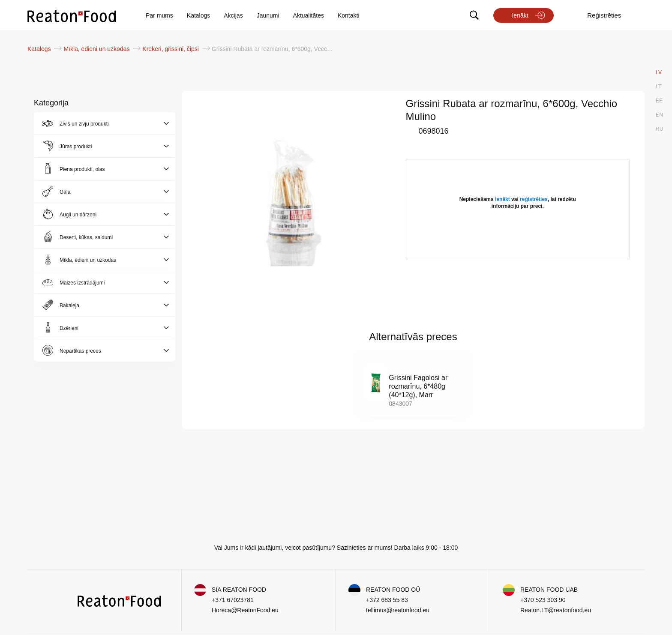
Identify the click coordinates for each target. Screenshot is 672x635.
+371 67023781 (233, 600)
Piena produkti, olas (82, 169)
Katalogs (198, 15)
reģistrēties (534, 199)
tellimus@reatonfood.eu (398, 610)
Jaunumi (268, 15)
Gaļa (65, 192)
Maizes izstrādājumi (82, 283)
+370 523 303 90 (543, 600)
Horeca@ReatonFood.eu (245, 610)
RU (660, 129)
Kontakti (349, 15)
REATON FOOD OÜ (393, 590)
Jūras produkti (76, 147)
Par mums (159, 15)
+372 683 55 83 (387, 600)
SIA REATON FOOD (239, 590)
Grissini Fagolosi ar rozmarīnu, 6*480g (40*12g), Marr (418, 386)
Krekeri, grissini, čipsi (171, 49)
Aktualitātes (309, 15)
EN (660, 115)
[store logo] (72, 15)
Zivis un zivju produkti (84, 124)
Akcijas (233, 15)
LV (659, 72)
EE (659, 101)
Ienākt (520, 15)
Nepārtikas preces (80, 351)
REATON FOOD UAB (549, 590)
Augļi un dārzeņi (78, 215)
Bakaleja (69, 306)
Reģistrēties (604, 15)
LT (659, 87)
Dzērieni (69, 328)
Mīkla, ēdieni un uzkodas (97, 49)
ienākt (502, 199)
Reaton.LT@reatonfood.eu (556, 610)
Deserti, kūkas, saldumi (86, 237)
